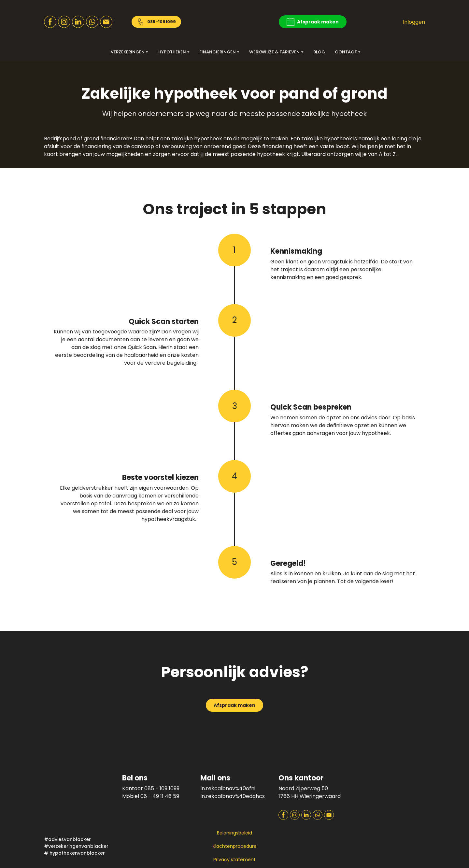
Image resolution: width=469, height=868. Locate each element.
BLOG (319, 52)
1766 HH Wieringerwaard (310, 796)
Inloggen (414, 22)
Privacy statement (234, 860)
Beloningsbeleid (234, 833)
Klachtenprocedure (235, 846)
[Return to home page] (234, 22)
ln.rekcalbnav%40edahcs (233, 796)
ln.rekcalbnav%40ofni (228, 788)
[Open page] (391, 785)
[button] (50, 22)
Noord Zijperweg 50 (303, 788)
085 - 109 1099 (162, 788)
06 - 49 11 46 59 (160, 796)
